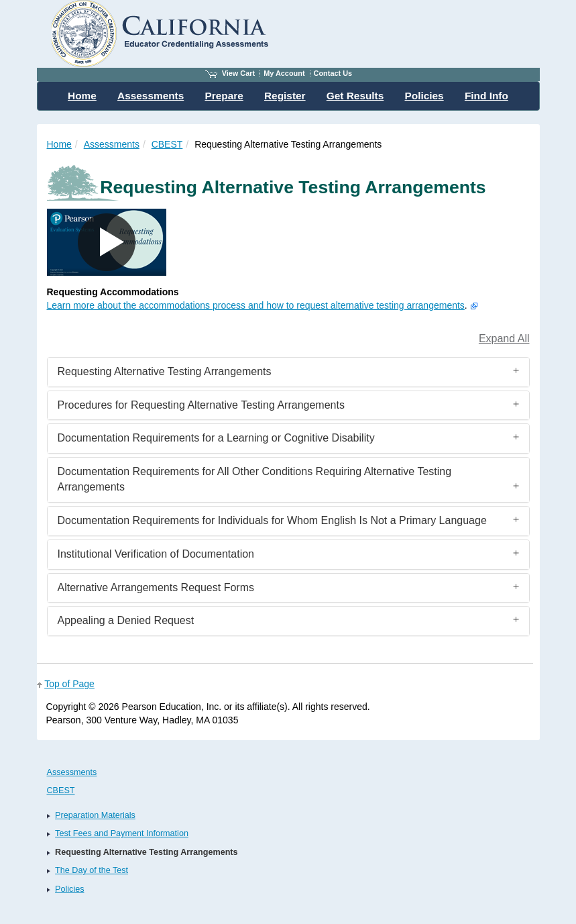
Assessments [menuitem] (151, 96)
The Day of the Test (92, 870)
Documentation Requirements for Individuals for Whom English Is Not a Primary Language (272, 520)
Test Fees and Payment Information (122, 833)
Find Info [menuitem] (486, 96)
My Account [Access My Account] (284, 73)
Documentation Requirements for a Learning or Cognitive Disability (216, 438)
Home (59, 144)
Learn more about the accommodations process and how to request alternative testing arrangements (256, 305)
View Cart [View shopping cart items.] (230, 73)
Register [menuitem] (285, 96)
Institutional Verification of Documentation (156, 554)
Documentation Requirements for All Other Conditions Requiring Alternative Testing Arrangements (255, 479)
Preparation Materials (95, 815)
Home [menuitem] (82, 96)
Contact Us (333, 73)
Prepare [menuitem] (224, 96)
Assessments (112, 144)
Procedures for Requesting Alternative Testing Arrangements (201, 405)
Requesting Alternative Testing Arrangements (165, 371)
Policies (69, 889)
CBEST (167, 144)
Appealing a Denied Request (126, 620)
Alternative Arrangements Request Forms (156, 587)
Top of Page (69, 684)
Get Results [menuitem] (355, 96)
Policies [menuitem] (424, 96)
